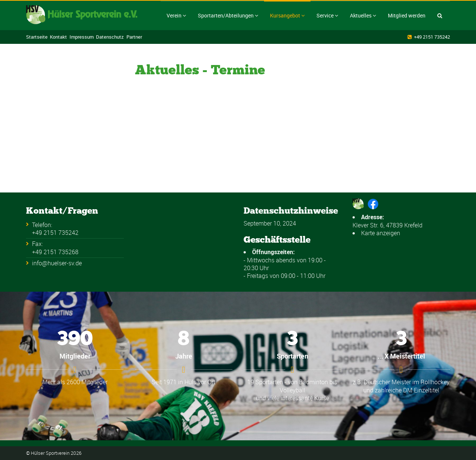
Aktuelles (363, 15)
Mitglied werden (407, 15)
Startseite (37, 37)
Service (327, 15)
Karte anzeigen (381, 233)
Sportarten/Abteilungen (228, 15)
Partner (134, 37)
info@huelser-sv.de (57, 263)
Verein (176, 15)
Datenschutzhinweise (291, 210)
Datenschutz (110, 37)
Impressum (82, 37)
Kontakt (58, 37)
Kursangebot (287, 15)
